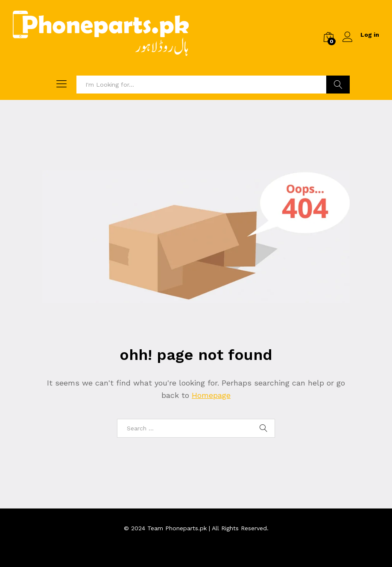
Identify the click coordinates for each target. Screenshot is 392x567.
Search (338, 85)
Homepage (211, 395)
